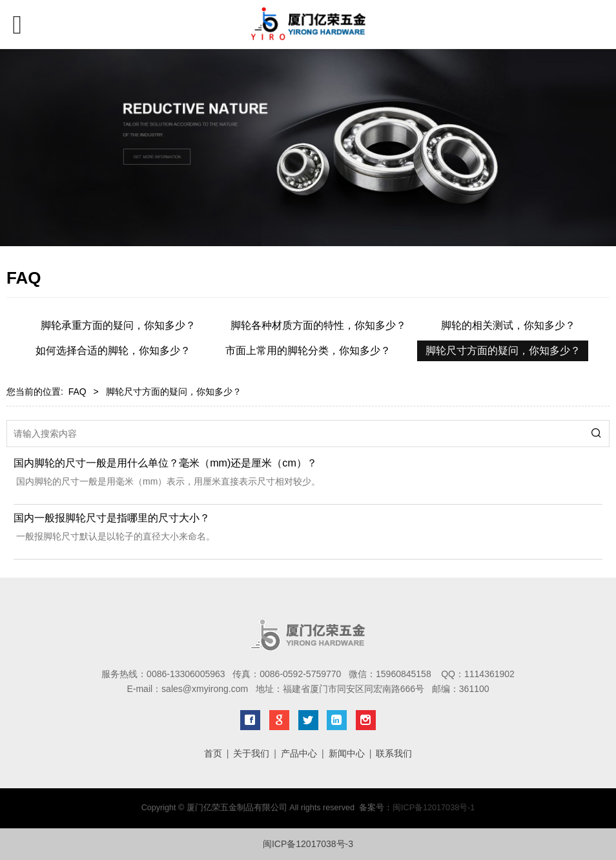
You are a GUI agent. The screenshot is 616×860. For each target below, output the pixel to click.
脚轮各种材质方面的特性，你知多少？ (318, 325)
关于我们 (251, 753)
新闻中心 (347, 753)
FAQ (77, 392)
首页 (213, 753)
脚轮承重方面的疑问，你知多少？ (118, 325)
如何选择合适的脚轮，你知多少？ (113, 351)
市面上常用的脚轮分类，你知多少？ (308, 351)
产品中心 (299, 753)
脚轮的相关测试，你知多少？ (508, 325)
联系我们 (394, 753)
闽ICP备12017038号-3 (308, 844)
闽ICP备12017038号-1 (434, 808)
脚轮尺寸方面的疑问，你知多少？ (503, 351)
